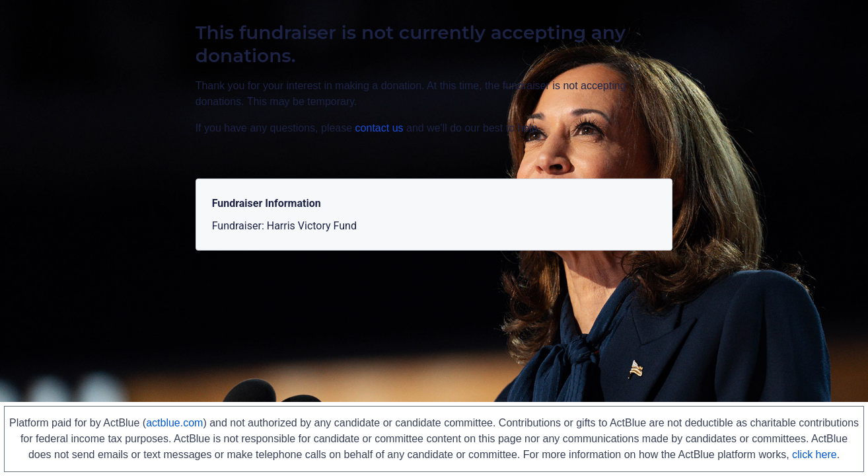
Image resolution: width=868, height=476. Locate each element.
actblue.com (174, 423)
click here (814, 455)
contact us (380, 128)
